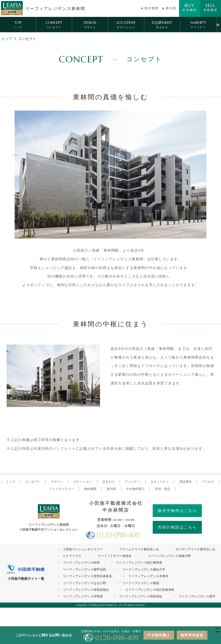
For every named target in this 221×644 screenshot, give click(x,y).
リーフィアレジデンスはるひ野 (84, 583)
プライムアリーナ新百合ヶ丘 (139, 549)
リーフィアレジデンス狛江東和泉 (139, 563)
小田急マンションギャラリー (83, 549)
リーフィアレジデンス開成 (141, 583)
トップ (7, 39)
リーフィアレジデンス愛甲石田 (84, 570)
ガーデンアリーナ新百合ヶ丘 (195, 549)
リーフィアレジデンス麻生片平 (144, 570)
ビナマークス (72, 556)
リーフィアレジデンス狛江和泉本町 (150, 590)
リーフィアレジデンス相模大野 (169, 556)
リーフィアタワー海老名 (115, 556)
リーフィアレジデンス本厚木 (148, 576)
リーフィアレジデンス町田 (81, 563)
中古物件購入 (159, 635)
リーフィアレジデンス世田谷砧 (141, 596)
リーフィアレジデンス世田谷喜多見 (87, 576)
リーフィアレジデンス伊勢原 (83, 596)
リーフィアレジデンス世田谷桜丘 (86, 590)
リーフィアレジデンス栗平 (197, 596)
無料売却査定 (192, 635)
